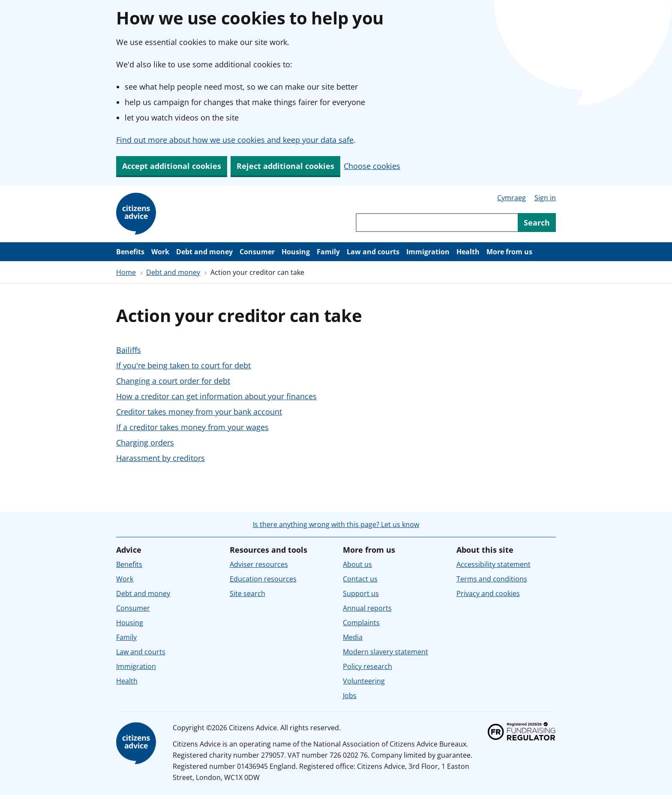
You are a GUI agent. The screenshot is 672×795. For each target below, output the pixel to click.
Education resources (263, 579)
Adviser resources (259, 564)
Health (468, 252)
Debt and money (204, 252)
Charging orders (145, 443)
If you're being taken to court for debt (183, 365)
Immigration (428, 252)
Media (353, 637)
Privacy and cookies (488, 593)
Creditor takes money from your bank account (199, 412)
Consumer (257, 252)
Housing (296, 252)
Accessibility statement (493, 564)
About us (357, 564)
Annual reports (367, 608)
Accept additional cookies (172, 166)
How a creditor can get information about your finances (216, 396)
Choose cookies (372, 166)
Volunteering (364, 681)
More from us (509, 252)
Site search (247, 593)
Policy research (367, 666)
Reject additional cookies (285, 166)
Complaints (361, 623)
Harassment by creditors (160, 458)
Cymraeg (511, 198)
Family (328, 252)
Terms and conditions (492, 579)
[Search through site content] (437, 223)
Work (160, 252)
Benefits (130, 252)
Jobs (350, 696)
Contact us (360, 579)
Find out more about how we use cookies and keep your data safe (235, 140)
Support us (361, 593)
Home (126, 272)
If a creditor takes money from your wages (192, 427)
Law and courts (373, 252)
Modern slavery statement (385, 652)
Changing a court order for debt (173, 381)
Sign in (545, 198)
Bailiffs (129, 350)
